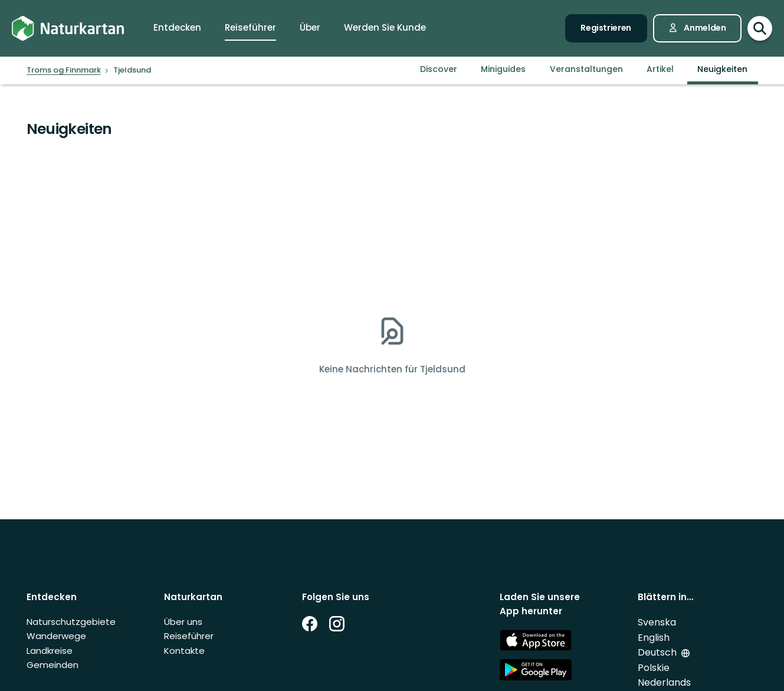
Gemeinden (53, 665)
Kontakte (184, 651)
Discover (439, 69)
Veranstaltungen (586, 69)
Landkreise (50, 651)
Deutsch (657, 652)
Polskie (654, 668)
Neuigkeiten (722, 69)
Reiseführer (189, 636)
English (654, 638)
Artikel (660, 69)
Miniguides (503, 69)
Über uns (183, 622)
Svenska (657, 622)
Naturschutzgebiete (71, 622)
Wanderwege (56, 636)
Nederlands (664, 682)
